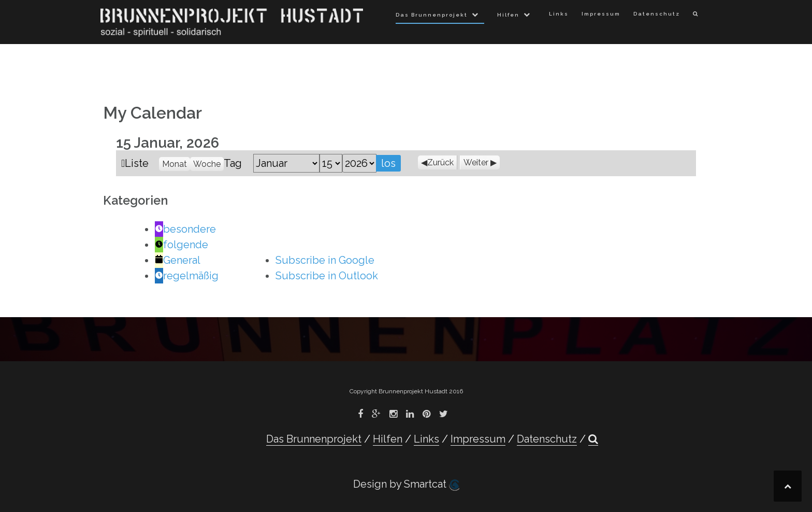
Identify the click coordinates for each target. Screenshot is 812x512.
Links (559, 14)
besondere (185, 229)
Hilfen (508, 15)
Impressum (601, 14)
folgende (182, 245)
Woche (207, 164)
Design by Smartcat (406, 484)
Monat (175, 164)
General (178, 260)
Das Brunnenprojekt (432, 15)
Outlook (327, 276)
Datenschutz (657, 14)
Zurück (440, 162)
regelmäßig (187, 276)
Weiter (476, 162)
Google (325, 260)
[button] (696, 16)
